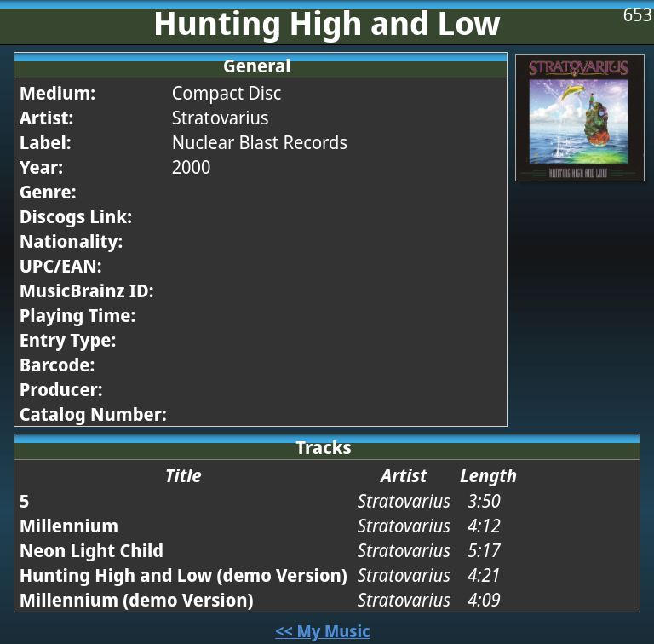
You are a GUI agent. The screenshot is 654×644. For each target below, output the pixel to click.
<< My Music (322, 631)
